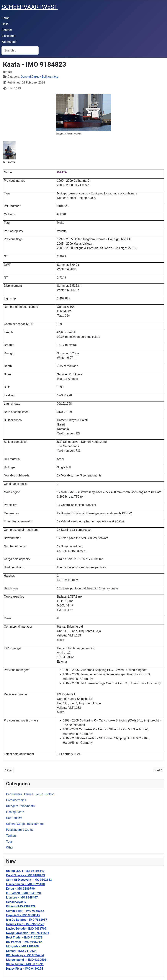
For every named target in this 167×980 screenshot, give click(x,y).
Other (10, 847)
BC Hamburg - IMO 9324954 (25, 955)
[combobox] (20, 50)
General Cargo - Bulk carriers (25, 824)
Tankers (11, 836)
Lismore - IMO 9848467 (22, 897)
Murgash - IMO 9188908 (22, 946)
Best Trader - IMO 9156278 (24, 937)
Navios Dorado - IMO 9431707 (26, 929)
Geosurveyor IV (16, 902)
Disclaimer (8, 36)
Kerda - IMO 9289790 (20, 889)
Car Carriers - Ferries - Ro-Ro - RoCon (30, 794)
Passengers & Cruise (20, 830)
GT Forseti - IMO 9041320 (23, 893)
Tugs (9, 842)
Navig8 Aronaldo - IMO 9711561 (28, 933)
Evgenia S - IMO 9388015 (23, 915)
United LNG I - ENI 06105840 (25, 871)
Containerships (16, 800)
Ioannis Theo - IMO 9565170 (25, 924)
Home (5, 18)
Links (5, 24)
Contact (7, 30)
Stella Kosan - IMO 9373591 (25, 964)
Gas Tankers (14, 818)
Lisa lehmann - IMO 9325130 (25, 884)
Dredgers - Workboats (20, 806)
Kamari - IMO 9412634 (21, 951)
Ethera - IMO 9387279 (21, 906)
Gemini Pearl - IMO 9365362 (25, 911)
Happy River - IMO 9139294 (25, 969)
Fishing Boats (15, 812)
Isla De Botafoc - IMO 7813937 (27, 920)
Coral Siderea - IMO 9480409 (26, 875)
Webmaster (9, 42)
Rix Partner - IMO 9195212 (24, 942)
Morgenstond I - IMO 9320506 (26, 960)
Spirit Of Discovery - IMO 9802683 (29, 880)
